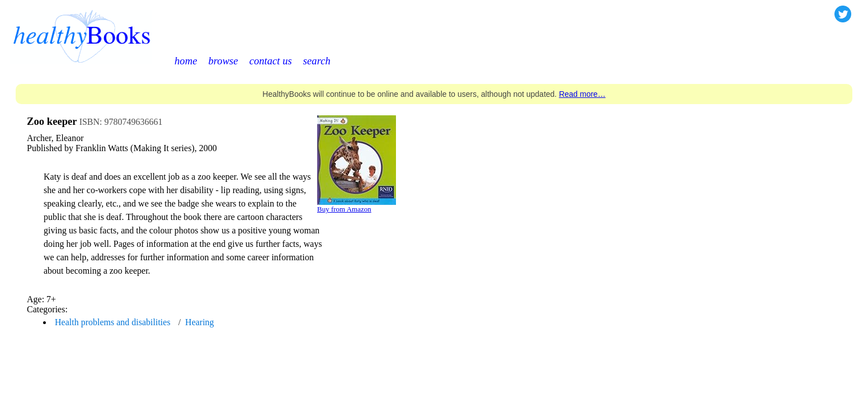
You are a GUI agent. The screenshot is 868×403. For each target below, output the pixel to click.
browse (223, 61)
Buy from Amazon (344, 209)
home (186, 61)
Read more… (582, 94)
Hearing (200, 322)
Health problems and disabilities (113, 322)
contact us (271, 61)
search (317, 61)
